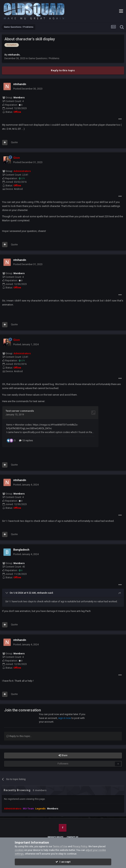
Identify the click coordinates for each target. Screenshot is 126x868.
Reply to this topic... (19, 736)
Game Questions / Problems (44, 58)
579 (22, 179)
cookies (19, 850)
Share (63, 755)
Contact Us (73, 837)
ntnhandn (42, 592)
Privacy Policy (55, 837)
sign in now (65, 718)
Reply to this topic (63, 70)
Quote (14, 142)
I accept (63, 862)
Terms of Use (60, 846)
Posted (28, 89)
